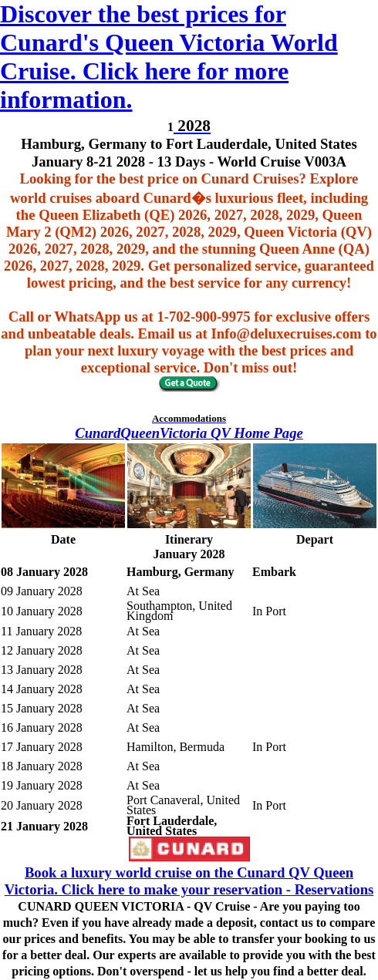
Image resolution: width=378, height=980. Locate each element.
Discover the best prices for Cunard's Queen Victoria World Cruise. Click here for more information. (169, 57)
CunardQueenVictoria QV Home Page (189, 433)
